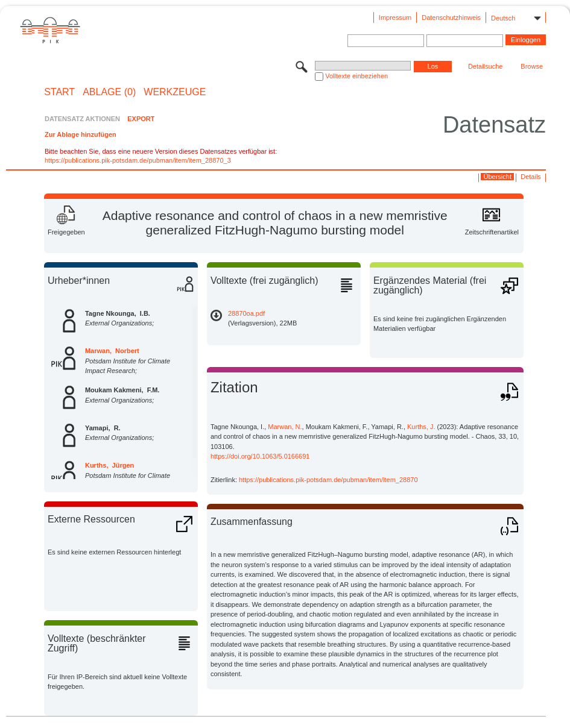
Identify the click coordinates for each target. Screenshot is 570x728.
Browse (532, 66)
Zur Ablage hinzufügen (81, 134)
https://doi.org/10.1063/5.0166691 (260, 456)
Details (531, 177)
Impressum (395, 17)
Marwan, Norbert (112, 351)
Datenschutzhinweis (451, 17)
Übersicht (498, 177)
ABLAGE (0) (109, 92)
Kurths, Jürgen (109, 465)
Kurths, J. (421, 427)
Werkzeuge (175, 92)
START (59, 92)
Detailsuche (485, 66)
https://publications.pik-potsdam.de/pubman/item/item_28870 (328, 480)
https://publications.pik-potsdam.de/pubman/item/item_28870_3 (138, 160)
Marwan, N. (285, 427)
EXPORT (141, 119)
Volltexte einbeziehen (356, 76)
